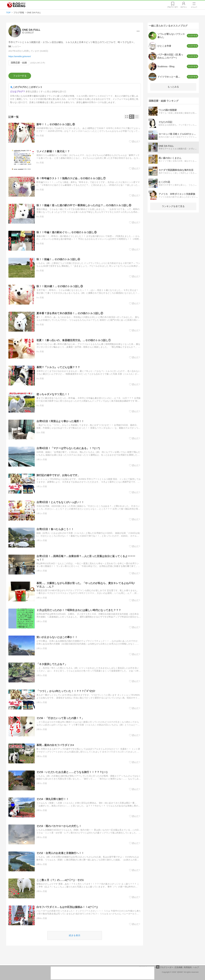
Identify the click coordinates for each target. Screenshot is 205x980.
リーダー (173, 7)
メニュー (194, 7)
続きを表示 (75, 935)
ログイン (184, 7)
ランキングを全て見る (173, 206)
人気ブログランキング (16, 5)
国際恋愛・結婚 (19, 63)
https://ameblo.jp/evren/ (20, 56)
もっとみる (173, 87)
